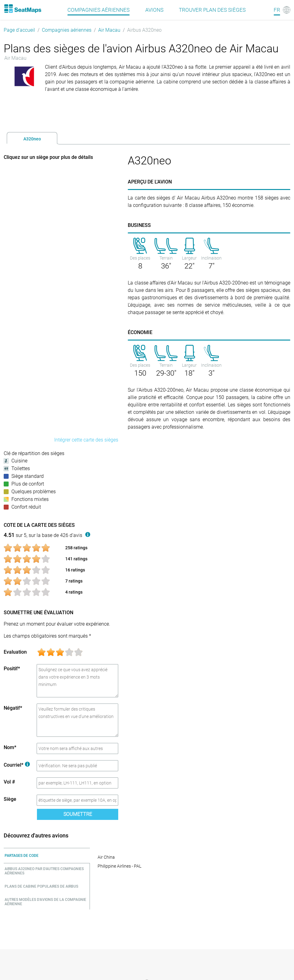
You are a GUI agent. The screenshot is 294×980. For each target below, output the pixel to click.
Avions (154, 10)
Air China (106, 857)
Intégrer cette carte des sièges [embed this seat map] (86, 440)
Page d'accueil (19, 30)
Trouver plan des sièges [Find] (212, 10)
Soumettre (78, 814)
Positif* (12, 669)
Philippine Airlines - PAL (119, 866)
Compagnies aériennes (67, 30)
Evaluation (15, 652)
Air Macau (109, 30)
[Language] (282, 10)
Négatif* (13, 708)
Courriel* (17, 765)
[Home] (22, 9)
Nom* (10, 747)
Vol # (9, 782)
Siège (10, 799)
